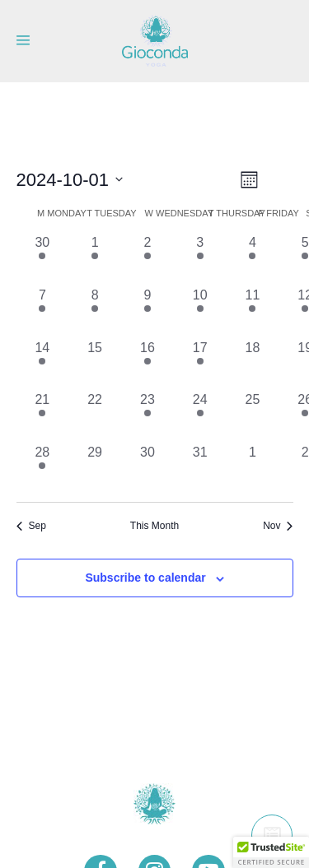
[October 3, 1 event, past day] (200, 259)
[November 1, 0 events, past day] (253, 469)
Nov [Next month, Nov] (278, 526)
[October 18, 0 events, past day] (253, 364)
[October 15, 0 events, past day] (95, 364)
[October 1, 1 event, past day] (95, 259)
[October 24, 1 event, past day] (200, 416)
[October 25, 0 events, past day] (253, 416)
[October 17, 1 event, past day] (200, 364)
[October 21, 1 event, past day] (43, 416)
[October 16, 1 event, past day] (147, 364)
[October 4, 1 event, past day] (253, 259)
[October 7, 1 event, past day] (43, 312)
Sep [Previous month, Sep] (31, 526)
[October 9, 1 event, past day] (147, 312)
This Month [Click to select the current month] (154, 526)
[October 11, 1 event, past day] (253, 312)
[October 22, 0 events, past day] (95, 416)
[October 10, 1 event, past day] (200, 312)
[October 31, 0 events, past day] (200, 469)
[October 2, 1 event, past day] (147, 259)
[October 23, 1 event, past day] (147, 416)
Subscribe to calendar (145, 578)
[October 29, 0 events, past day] (95, 469)
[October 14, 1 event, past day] (43, 364)
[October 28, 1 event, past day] (43, 469)
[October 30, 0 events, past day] (147, 469)
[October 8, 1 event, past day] (95, 312)
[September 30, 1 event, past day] (43, 259)
